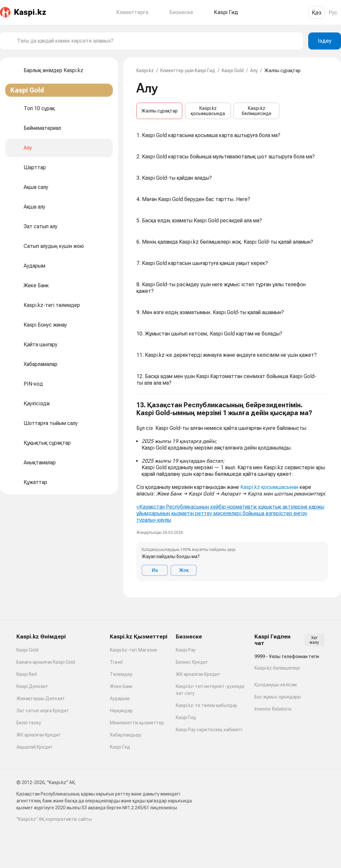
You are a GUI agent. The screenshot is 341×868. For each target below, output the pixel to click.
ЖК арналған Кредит (39, 735)
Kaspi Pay (186, 650)
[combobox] (157, 41)
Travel (116, 662)
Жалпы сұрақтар (160, 111)
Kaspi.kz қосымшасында (208, 111)
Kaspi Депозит (32, 686)
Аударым (120, 698)
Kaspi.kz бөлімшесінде (257, 111)
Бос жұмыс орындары (278, 697)
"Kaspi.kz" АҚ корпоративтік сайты (54, 819)
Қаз (317, 12)
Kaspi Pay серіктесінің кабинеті (209, 730)
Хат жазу (314, 640)
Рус (333, 12)
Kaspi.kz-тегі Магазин (133, 650)
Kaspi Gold (233, 71)
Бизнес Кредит (192, 662)
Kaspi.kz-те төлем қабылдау (206, 705)
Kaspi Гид (120, 747)
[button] (232, 491)
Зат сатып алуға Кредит (43, 711)
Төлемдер (121, 674)
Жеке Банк (121, 686)
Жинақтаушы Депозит (41, 698)
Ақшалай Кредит (35, 747)
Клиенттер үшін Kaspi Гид (188, 71)
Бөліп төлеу (29, 723)
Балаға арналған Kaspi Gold (46, 662)
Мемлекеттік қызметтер (137, 723)
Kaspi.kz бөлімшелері (277, 668)
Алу (254, 71)
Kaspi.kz (145, 71)
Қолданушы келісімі (276, 685)
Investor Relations (273, 709)
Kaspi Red (27, 674)
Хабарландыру (126, 735)
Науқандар (121, 711)
